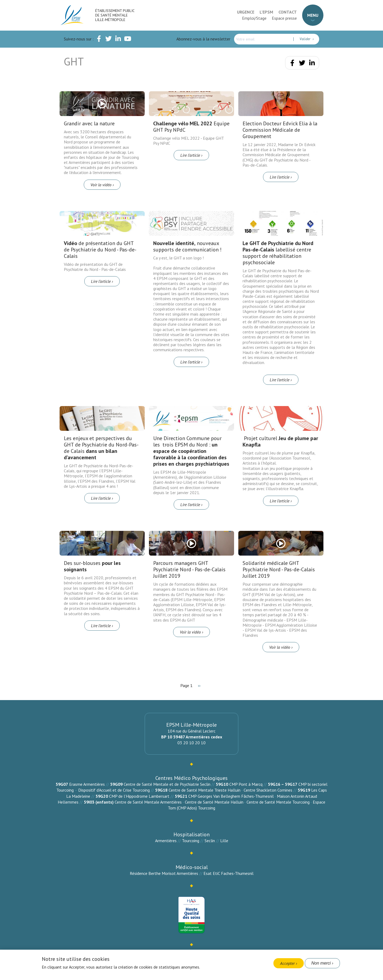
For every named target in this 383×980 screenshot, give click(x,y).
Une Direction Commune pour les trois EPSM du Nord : (191, 451)
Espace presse (284, 18)
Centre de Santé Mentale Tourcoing (278, 802)
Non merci (321, 963)
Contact (288, 12)
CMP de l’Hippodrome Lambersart (139, 796)
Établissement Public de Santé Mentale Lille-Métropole (115, 15)
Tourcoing (191, 841)
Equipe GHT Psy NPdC (191, 127)
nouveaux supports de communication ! (187, 246)
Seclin (210, 841)
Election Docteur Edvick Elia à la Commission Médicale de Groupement (280, 130)
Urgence (246, 12)
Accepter (287, 963)
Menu (313, 15)
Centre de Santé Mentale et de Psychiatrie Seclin (167, 784)
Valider (305, 39)
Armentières (166, 841)
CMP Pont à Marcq (246, 784)
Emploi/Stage (254, 18)
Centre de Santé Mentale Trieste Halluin (205, 790)
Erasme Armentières (87, 784)
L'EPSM (266, 12)
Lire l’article (190, 155)
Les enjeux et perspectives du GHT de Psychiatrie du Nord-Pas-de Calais (101, 448)
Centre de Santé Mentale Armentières (148, 802)
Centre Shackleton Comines (268, 790)
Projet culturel (280, 441)
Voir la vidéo (101, 185)
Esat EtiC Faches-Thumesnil (228, 873)
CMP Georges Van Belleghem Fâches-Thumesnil (231, 796)
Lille (224, 841)
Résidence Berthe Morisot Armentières (164, 873)
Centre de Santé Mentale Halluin (214, 802)
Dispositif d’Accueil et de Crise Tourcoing (114, 790)
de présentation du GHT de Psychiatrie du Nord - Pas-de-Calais (100, 250)
